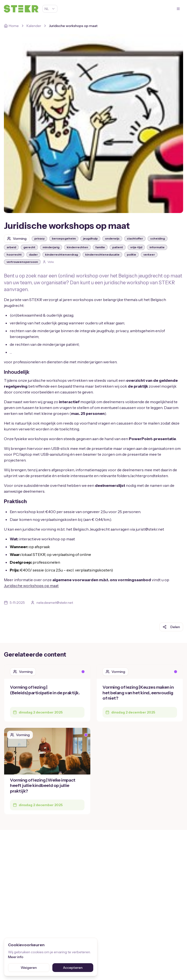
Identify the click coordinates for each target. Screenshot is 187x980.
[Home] (11, 26)
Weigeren (29, 968)
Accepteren (73, 968)
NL (50, 9)
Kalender (34, 26)
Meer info (16, 957)
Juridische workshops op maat (31, 586)
